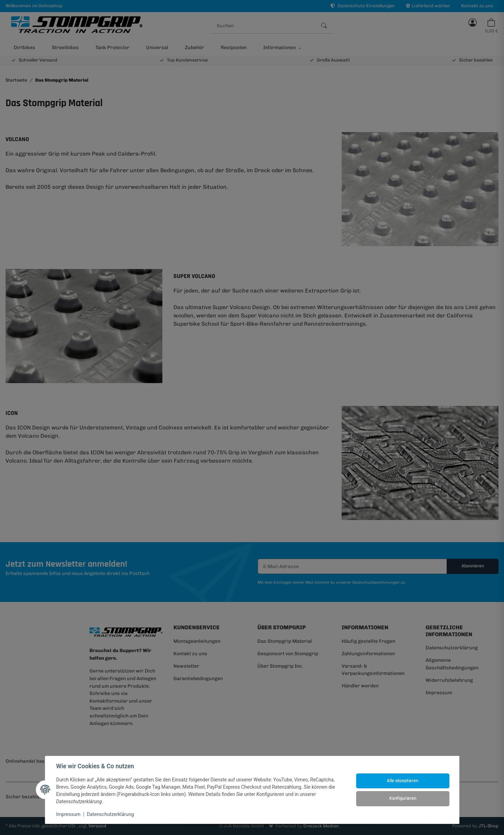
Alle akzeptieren (403, 781)
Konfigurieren (403, 798)
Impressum (68, 814)
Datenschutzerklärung (110, 814)
